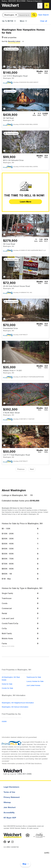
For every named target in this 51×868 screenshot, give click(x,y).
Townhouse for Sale (34, 677)
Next (32, 469)
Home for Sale (7, 684)
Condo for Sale (7, 688)
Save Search (43, 15)
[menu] (47, 6)
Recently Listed (14, 41)
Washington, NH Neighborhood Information (18, 703)
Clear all (44, 21)
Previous (21, 469)
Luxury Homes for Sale (35, 681)
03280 (4, 721)
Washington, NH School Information (15, 707)
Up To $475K (8, 21)
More (22, 21)
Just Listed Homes (33, 685)
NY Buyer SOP (10, 818)
